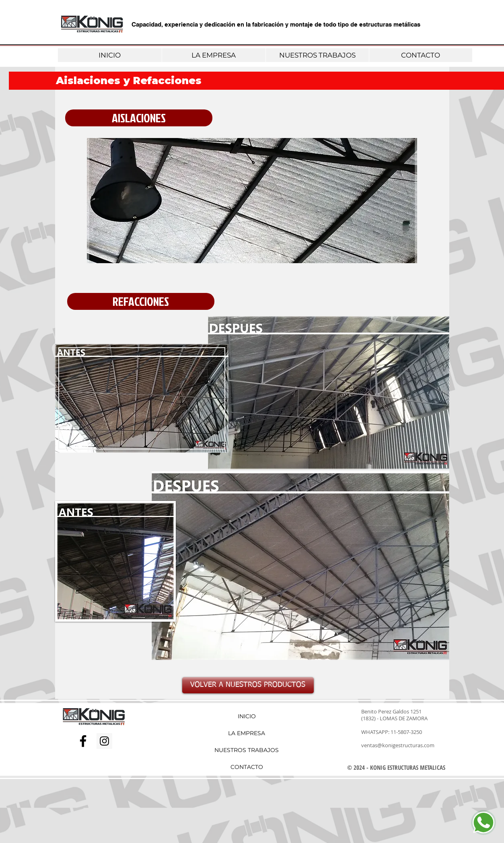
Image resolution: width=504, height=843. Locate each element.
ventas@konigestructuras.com (398, 745)
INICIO (247, 716)
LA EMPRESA (247, 733)
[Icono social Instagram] (104, 741)
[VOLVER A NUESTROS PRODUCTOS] (248, 685)
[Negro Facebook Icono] (83, 741)
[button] (139, 118)
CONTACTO (247, 767)
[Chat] (483, 822)
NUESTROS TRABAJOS (247, 750)
